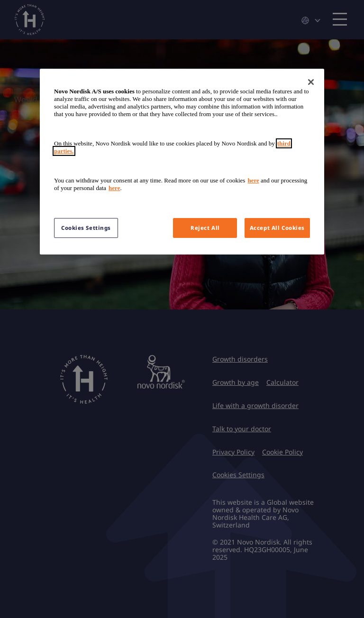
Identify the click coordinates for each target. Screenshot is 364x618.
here (253, 180)
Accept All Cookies (277, 228)
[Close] (311, 82)
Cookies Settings (86, 228)
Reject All (205, 228)
